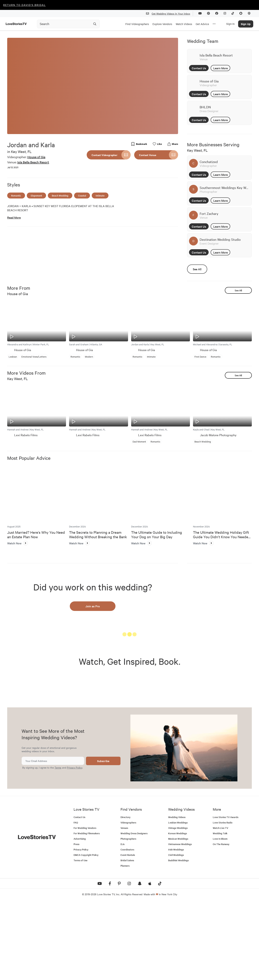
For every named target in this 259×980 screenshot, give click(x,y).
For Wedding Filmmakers (87, 911)
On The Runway (221, 922)
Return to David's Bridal (24, 5)
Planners (125, 943)
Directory (125, 895)
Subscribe (103, 838)
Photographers (128, 916)
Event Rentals (128, 932)
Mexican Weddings (178, 916)
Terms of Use (80, 938)
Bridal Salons (127, 938)
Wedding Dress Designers (134, 911)
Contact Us (199, 68)
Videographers (128, 900)
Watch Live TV (221, 905)
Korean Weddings (178, 911)
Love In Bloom (220, 916)
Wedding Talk (220, 911)
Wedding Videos (177, 895)
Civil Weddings (176, 932)
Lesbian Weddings (178, 900)
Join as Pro (93, 606)
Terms (58, 845)
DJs (122, 922)
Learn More (221, 68)
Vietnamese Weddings (180, 922)
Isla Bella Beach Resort (33, 162)
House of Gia (36, 157)
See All (197, 269)
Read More (14, 217)
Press (76, 922)
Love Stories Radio (223, 900)
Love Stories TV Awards (226, 895)
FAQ (76, 900)
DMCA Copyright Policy (86, 932)
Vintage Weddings (178, 905)
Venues (124, 905)
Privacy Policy (75, 845)
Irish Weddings (176, 927)
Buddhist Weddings (178, 938)
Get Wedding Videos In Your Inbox (170, 14)
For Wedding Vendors (85, 905)
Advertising (80, 916)
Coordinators (127, 927)
